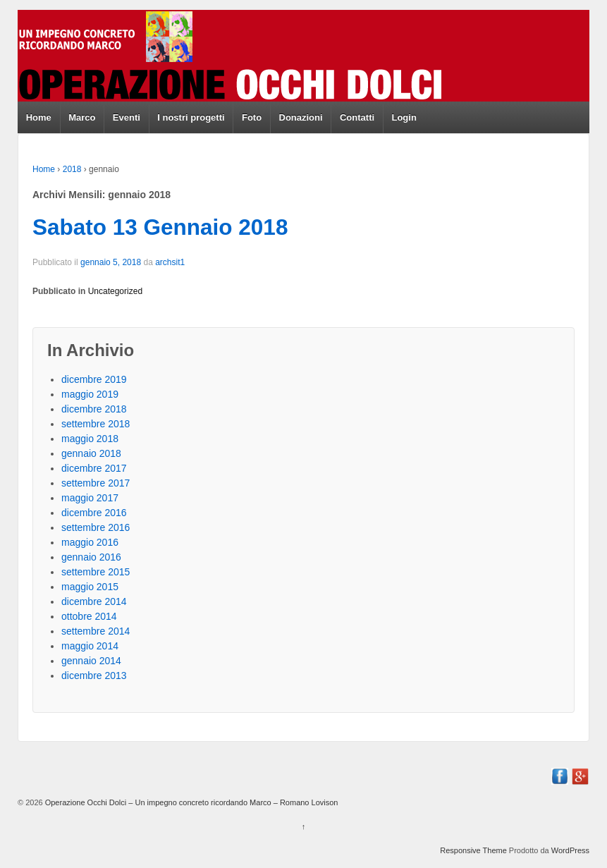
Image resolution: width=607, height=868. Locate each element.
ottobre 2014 (89, 616)
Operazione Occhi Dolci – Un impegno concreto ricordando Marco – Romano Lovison (191, 802)
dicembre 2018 (94, 409)
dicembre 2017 (94, 468)
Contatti (357, 117)
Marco (82, 117)
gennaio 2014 (91, 661)
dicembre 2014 (94, 601)
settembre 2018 (96, 424)
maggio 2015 (90, 587)
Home (39, 117)
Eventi (127, 117)
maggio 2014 (90, 646)
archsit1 (170, 262)
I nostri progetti (191, 117)
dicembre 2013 (94, 676)
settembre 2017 (96, 483)
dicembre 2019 (94, 379)
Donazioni (301, 117)
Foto (252, 117)
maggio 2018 (90, 439)
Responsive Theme (473, 850)
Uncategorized (115, 291)
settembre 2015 (96, 572)
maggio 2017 (90, 498)
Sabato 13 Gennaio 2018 (160, 227)
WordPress (570, 850)
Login (404, 117)
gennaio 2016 (91, 557)
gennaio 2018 (91, 453)
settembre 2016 (96, 527)
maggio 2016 (90, 542)
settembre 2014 (96, 631)
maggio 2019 (90, 394)
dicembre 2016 (94, 513)
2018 (72, 169)
